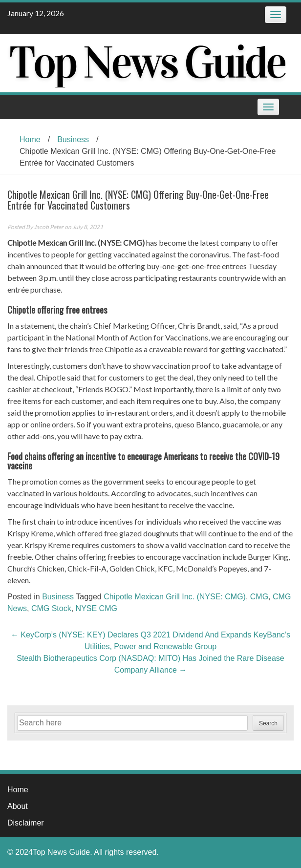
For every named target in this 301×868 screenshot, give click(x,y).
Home (30, 139)
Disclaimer (26, 823)
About (18, 806)
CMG (259, 597)
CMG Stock (51, 608)
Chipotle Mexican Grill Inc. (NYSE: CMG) (175, 597)
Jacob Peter (49, 227)
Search (268, 723)
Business (73, 139)
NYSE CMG (97, 608)
